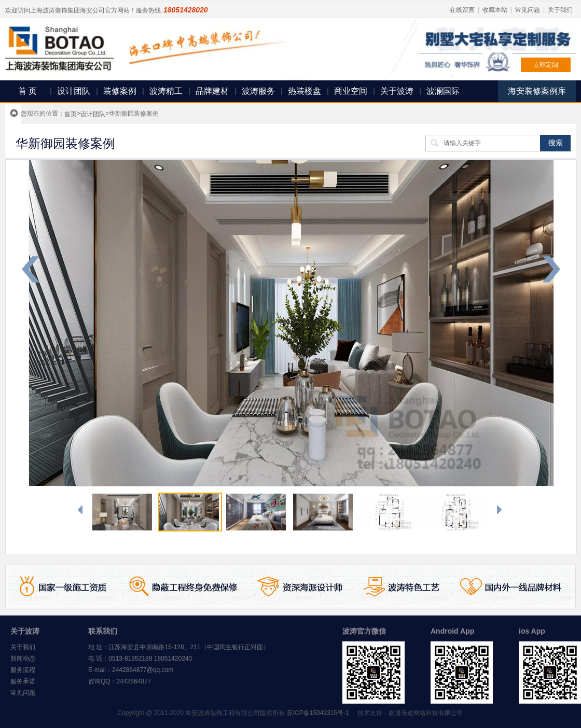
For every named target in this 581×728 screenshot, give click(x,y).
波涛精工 (166, 91)
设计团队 (74, 91)
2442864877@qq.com (143, 670)
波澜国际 (443, 91)
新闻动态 (23, 659)
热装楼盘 (305, 91)
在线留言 (462, 10)
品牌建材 (212, 91)
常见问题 (528, 10)
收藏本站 (495, 10)
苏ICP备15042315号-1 (318, 713)
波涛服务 (258, 91)
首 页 (27, 91)
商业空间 (351, 91)
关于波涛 (397, 91)
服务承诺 (23, 681)
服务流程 (23, 670)
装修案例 (120, 91)
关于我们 (560, 10)
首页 (71, 114)
